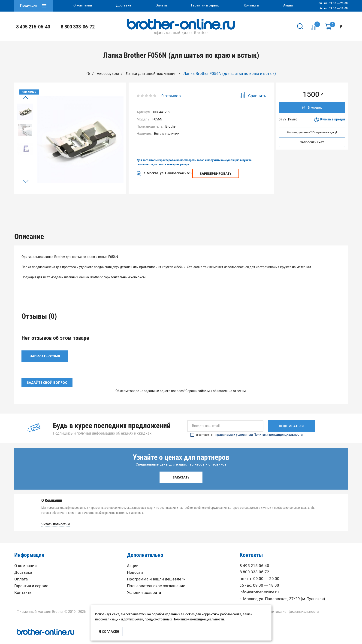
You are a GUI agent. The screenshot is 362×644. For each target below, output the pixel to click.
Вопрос (248, 205)
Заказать (181, 471)
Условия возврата (144, 586)
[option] (25, 112)
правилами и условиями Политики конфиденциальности (259, 428)
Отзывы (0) (181, 205)
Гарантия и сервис (31, 579)
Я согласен (109, 631)
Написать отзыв (45, 350)
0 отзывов (171, 96)
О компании (26, 559)
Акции (133, 559)
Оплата (21, 573)
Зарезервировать (216, 173)
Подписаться (291, 420)
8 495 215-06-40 (33, 27)
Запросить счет (312, 142)
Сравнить (253, 96)
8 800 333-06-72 (78, 27)
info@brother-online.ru (259, 586)
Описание (114, 205)
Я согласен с (247, 428)
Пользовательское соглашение (156, 579)
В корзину (312, 108)
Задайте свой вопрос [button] (47, 376)
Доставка (23, 566)
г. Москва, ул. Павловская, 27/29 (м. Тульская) (282, 592)
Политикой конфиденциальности (198, 619)
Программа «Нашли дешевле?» (156, 573)
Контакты (23, 586)
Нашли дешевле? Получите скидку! (312, 132)
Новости (135, 566)
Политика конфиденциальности (292, 605)
